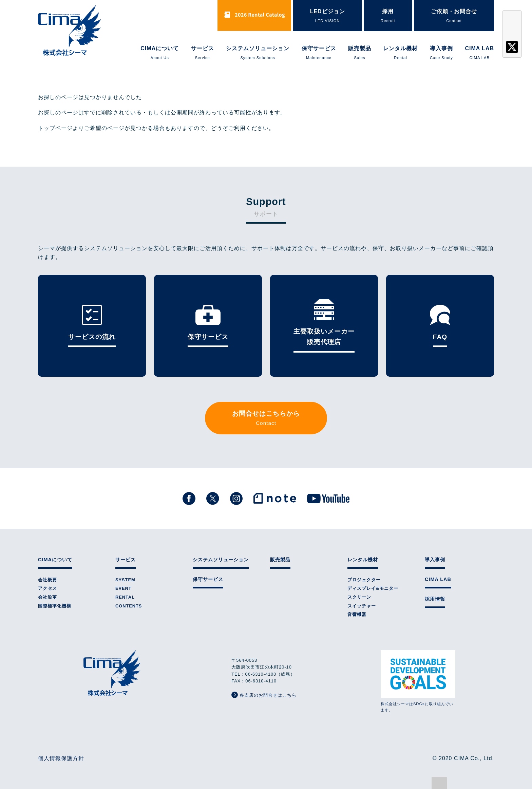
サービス (203, 53)
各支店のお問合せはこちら (264, 695)
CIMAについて (160, 53)
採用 (388, 16)
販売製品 (360, 53)
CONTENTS (129, 606)
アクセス (47, 588)
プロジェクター (364, 580)
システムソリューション (258, 53)
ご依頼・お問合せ (454, 16)
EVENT (123, 588)
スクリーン (359, 597)
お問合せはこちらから (266, 419)
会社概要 (47, 580)
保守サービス (319, 53)
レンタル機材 (400, 53)
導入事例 (441, 53)
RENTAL (125, 597)
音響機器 (357, 614)
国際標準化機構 (55, 606)
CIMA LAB (479, 53)
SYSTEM (125, 580)
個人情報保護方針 (61, 758)
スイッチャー (362, 606)
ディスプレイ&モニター (373, 588)
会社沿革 (47, 597)
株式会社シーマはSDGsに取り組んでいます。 (418, 681)
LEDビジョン (328, 16)
